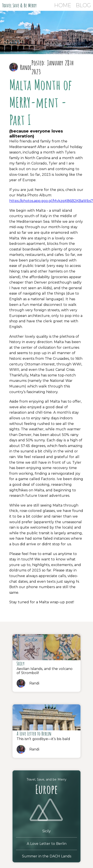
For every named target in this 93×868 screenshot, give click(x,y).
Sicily (46, 831)
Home (63, 5)
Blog (83, 5)
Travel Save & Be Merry (19, 5)
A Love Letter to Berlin (47, 844)
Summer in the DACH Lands (47, 856)
